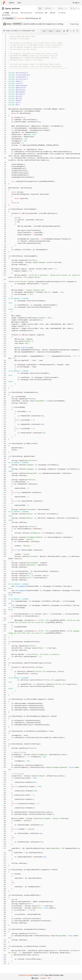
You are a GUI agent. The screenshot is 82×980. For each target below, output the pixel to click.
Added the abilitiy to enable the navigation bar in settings (43, 24)
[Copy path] (40, 18)
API (49, 978)
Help (19, 3)
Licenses (43, 978)
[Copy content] (67, 31)
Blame (51, 31)
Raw (44, 31)
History (58, 31)
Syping (8, 8)
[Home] (4, 3)
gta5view (16, 8)
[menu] (35, 978)
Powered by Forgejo (26, 975)
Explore (12, 3)
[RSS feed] (40, 8)
